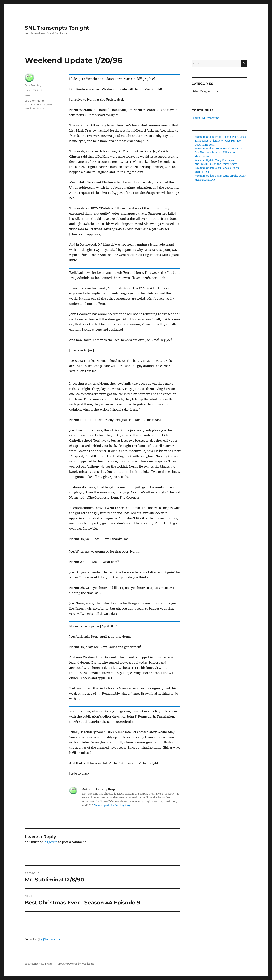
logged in (51, 842)
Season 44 (46, 104)
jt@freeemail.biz (51, 939)
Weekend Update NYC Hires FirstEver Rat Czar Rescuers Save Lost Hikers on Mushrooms (219, 152)
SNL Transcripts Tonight (57, 28)
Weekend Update (35, 108)
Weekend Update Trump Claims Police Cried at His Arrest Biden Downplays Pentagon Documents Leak (220, 141)
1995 (27, 95)
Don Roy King (33, 85)
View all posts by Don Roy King (112, 805)
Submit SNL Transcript (205, 118)
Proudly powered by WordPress (76, 964)
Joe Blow (30, 101)
